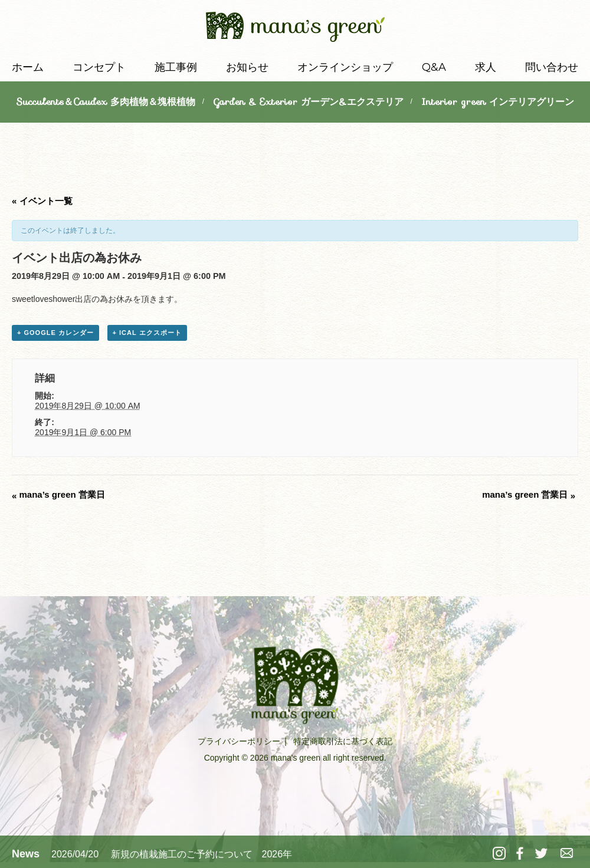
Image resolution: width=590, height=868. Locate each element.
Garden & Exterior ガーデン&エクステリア (309, 102)
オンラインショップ (345, 67)
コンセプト (99, 67)
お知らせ (247, 67)
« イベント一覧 (42, 201)
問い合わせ (552, 67)
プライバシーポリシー (239, 741)
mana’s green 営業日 (58, 494)
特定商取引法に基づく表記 (343, 741)
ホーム (28, 67)
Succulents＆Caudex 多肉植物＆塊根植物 (106, 102)
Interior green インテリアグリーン (498, 102)
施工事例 (176, 67)
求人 (486, 67)
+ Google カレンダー (55, 333)
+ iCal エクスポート (147, 333)
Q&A (434, 67)
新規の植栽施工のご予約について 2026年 (202, 854)
